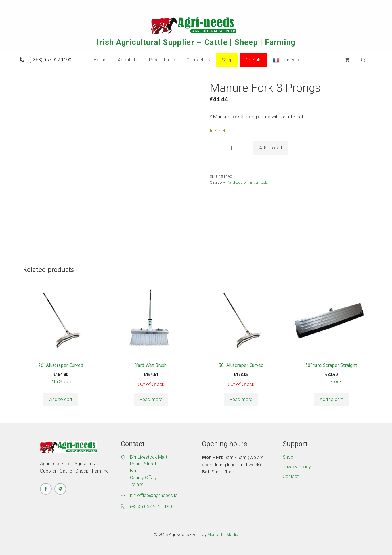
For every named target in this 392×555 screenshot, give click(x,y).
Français (286, 60)
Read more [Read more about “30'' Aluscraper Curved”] (241, 399)
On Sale (253, 60)
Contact (291, 476)
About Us (128, 60)
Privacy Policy (297, 467)
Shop (227, 60)
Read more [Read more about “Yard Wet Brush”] (151, 399)
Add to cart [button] (61, 399)
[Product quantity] (231, 148)
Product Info (162, 60)
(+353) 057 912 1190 (50, 60)
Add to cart (271, 148)
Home (100, 60)
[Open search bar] (364, 60)
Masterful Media (223, 535)
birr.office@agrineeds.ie (154, 495)
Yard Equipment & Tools (247, 182)
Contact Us (198, 60)
